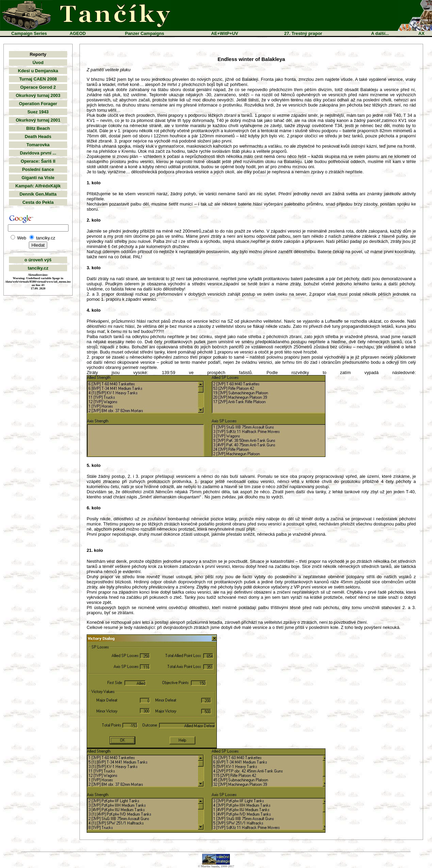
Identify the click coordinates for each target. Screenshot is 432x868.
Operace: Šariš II (38, 161)
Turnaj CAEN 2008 (38, 79)
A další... (380, 33)
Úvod (38, 63)
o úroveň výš (38, 260)
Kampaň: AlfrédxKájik (38, 186)
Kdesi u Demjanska (38, 71)
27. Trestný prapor (303, 33)
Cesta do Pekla (38, 202)
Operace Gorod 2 (38, 87)
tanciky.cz (38, 268)
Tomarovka (38, 145)
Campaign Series (29, 33)
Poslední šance (38, 169)
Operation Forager (38, 104)
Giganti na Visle (38, 178)
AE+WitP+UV (225, 33)
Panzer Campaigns (145, 33)
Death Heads (38, 137)
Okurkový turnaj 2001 (38, 120)
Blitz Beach (38, 128)
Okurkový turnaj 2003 (38, 95)
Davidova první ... (38, 153)
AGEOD (78, 33)
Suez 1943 (38, 112)
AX (421, 33)
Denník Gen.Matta (38, 194)
